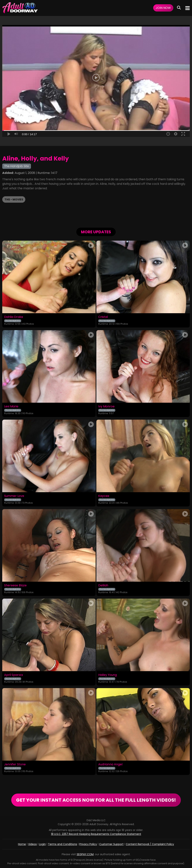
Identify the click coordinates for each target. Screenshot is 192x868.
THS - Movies (14, 199)
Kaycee (104, 496)
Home (22, 844)
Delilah (103, 585)
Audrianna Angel (110, 764)
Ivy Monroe (106, 406)
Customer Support (111, 844)
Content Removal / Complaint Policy (150, 844)
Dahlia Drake (14, 317)
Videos (32, 844)
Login (42, 844)
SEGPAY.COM (85, 854)
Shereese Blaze (15, 585)
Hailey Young (108, 675)
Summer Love (14, 496)
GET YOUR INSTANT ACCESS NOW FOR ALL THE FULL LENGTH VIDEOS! (96, 800)
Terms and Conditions (63, 844)
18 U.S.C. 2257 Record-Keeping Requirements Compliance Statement (96, 834)
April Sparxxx (14, 675)
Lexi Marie (11, 406)
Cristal (103, 317)
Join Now (163, 8)
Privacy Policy (88, 844)
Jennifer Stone (15, 764)
